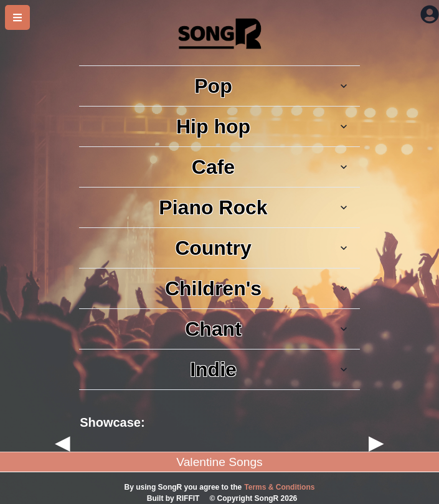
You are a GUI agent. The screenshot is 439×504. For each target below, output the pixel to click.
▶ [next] (376, 442)
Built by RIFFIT (173, 498)
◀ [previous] (63, 442)
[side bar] (17, 17)
